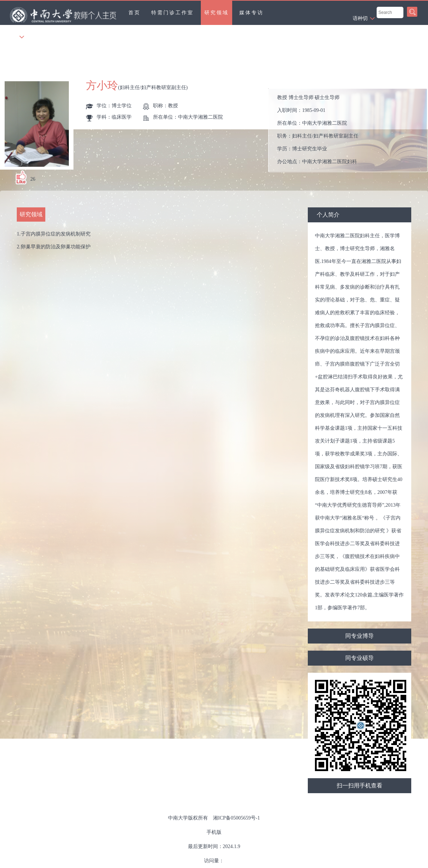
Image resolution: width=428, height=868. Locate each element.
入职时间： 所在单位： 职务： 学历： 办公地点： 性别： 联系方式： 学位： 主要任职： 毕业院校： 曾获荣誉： (351, 130)
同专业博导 (360, 636)
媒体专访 (251, 13)
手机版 (214, 832)
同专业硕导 (360, 658)
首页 (134, 13)
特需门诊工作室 (172, 13)
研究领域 (216, 13)
